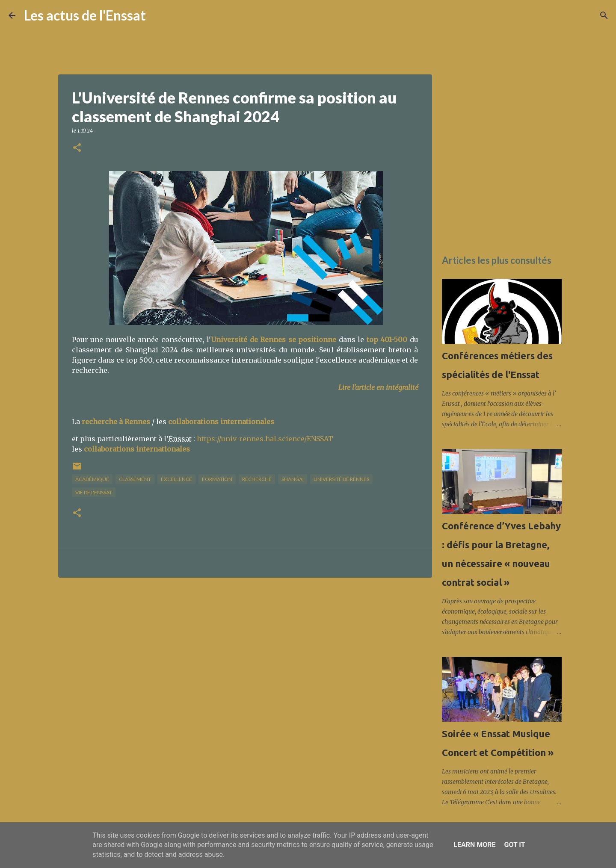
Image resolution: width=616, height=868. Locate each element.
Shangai (293, 479)
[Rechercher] (158, 15)
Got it (514, 845)
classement (135, 479)
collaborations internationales (221, 422)
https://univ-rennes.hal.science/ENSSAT (265, 439)
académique (92, 479)
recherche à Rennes (116, 422)
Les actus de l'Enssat (85, 15)
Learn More (474, 845)
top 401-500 (387, 340)
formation (217, 479)
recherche (257, 479)
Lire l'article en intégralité (378, 387)
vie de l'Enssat (94, 492)
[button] (77, 148)
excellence (176, 479)
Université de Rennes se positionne (274, 340)
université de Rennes (341, 479)
